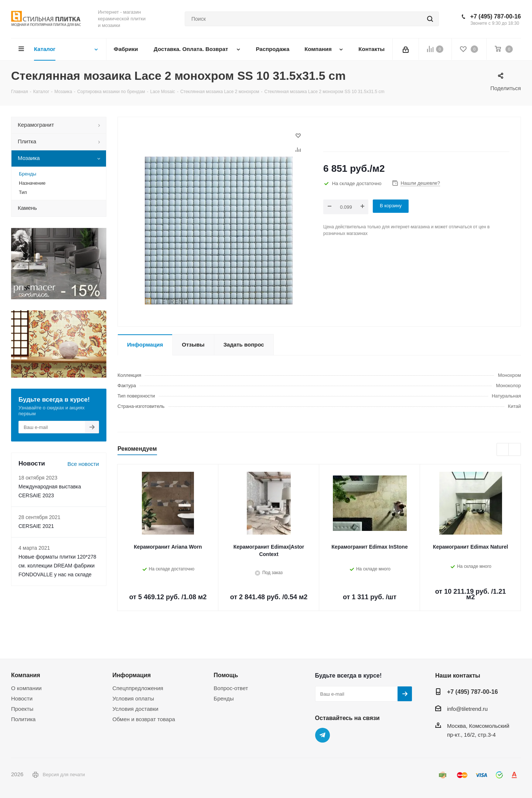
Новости (22, 698)
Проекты (22, 709)
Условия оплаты (133, 698)
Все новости (83, 464)
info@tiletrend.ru (467, 709)
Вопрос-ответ (231, 688)
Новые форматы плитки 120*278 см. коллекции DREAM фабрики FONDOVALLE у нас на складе (57, 566)
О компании (26, 688)
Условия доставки (135, 709)
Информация (132, 675)
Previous (503, 450)
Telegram (323, 735)
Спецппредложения (138, 688)
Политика (23, 719)
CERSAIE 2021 (36, 526)
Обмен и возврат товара (144, 719)
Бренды (224, 698)
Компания (26, 675)
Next (515, 450)
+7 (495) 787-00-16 (496, 16)
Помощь (226, 675)
